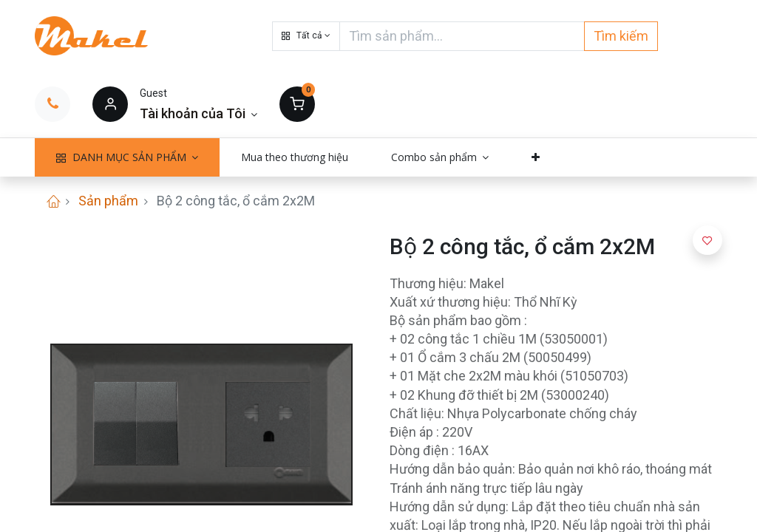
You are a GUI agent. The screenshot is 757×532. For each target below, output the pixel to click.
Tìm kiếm (621, 36)
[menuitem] (295, 157)
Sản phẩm (108, 201)
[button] (306, 36)
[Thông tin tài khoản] (198, 113)
